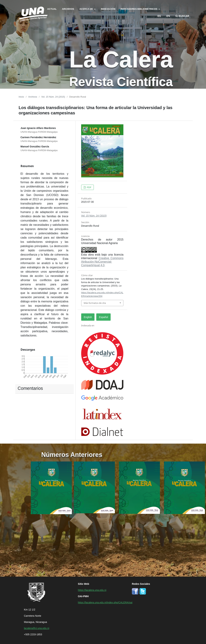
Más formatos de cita (95, 303)
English (88, 317)
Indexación (108, 9)
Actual (52, 9)
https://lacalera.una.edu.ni (92, 590)
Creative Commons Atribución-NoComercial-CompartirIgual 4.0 (102, 261)
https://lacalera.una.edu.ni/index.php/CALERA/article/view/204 (102, 294)
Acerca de (87, 9)
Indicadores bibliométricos (139, 9)
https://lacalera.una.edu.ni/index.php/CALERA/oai (105, 602)
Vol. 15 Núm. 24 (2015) (53, 97)
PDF (89, 187)
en (168, 16)
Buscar (182, 16)
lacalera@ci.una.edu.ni (37, 628)
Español (103, 317)
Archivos (68, 9)
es (159, 16)
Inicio (21, 97)
